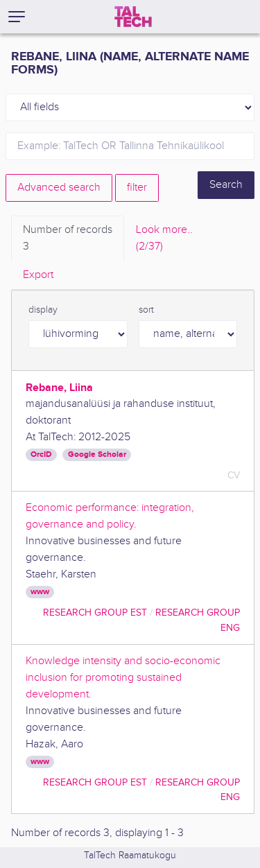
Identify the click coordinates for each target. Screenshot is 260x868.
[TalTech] (133, 17)
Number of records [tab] (68, 239)
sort (146, 310)
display (43, 310)
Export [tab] (38, 275)
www (40, 592)
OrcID (41, 454)
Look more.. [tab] (164, 239)
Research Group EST (95, 613)
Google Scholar (97, 454)
